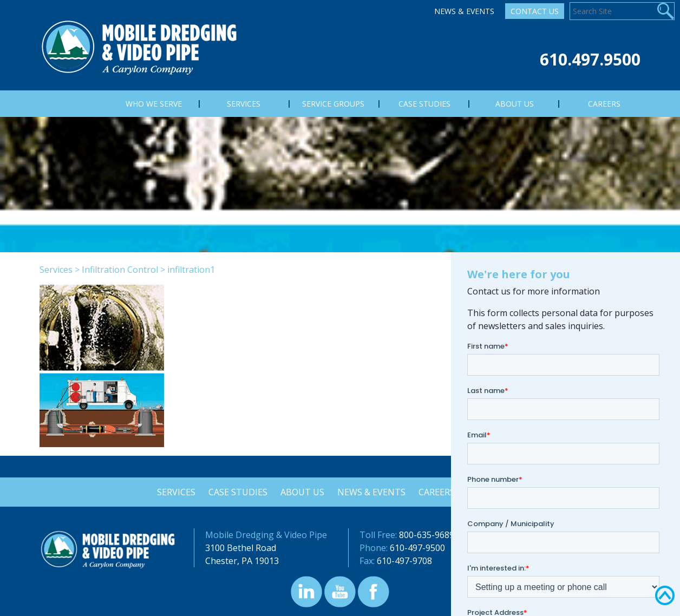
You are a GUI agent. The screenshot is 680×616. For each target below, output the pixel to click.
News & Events (464, 11)
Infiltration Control (120, 270)
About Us (302, 492)
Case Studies (236, 492)
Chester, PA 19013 (242, 561)
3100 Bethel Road (241, 548)
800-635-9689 (427, 535)
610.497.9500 (590, 59)
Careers (438, 492)
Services (56, 270)
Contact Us (535, 11)
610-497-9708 (404, 561)
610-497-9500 (417, 548)
